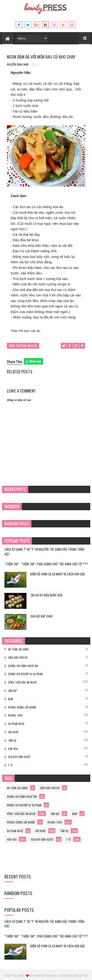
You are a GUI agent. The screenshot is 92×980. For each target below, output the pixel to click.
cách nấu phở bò (18, 655)
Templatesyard (46, 974)
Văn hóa (13, 747)
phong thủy (15, 713)
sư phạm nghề (16, 722)
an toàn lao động (19, 647)
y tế (10, 763)
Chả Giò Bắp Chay (41, 614)
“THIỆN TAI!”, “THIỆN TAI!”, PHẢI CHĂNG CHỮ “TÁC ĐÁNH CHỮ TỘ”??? (46, 562)
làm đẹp (12, 689)
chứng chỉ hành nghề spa (23, 664)
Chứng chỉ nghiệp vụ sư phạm (25, 672)
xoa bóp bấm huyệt (19, 755)
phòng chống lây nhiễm (22, 705)
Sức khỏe (13, 730)
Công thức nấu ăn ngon (23, 344)
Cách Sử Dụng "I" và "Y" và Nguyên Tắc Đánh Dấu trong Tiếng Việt (44, 550)
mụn (11, 697)
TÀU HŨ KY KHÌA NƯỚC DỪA (46, 593)
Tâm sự (12, 738)
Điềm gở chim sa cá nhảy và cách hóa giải (57, 572)
